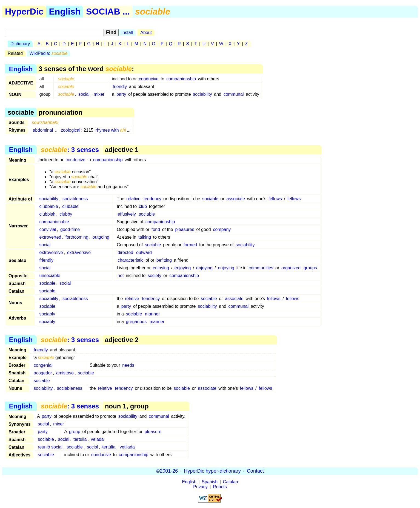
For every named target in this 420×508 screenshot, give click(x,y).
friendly (120, 87)
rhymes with (111, 130)
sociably (47, 314)
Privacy (200, 487)
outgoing (101, 237)
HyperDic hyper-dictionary (212, 471)
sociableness (75, 199)
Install (127, 33)
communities (261, 268)
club (143, 206)
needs (128, 365)
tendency (152, 199)
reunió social (50, 447)
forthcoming (77, 237)
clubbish (47, 214)
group (75, 432)
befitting (164, 260)
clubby (66, 214)
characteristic (130, 260)
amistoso (65, 373)
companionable (54, 222)
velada (97, 439)
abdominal (43, 130)
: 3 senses (70, 150)
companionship (181, 79)
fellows (275, 199)
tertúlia (109, 447)
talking (145, 237)
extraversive (79, 252)
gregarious (136, 322)
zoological (71, 130)
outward (144, 252)
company (222, 229)
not (121, 276)
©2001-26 (167, 471)
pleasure (153, 432)
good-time (70, 229)
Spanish (210, 482)
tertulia (80, 439)
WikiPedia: (49, 53)
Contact (255, 471)
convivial (48, 229)
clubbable (49, 206)
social (84, 94)
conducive (149, 79)
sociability (202, 94)
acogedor (43, 373)
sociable (210, 199)
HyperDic (24, 12)
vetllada (127, 447)
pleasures (185, 229)
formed (190, 245)
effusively (127, 214)
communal (234, 94)
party (121, 94)
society (155, 276)
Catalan (231, 482)
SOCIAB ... (108, 12)
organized (291, 268)
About (146, 33)
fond (156, 229)
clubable (70, 206)
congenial (43, 365)
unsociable (50, 276)
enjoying (161, 268)
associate (236, 199)
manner (152, 314)
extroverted (50, 237)
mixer (99, 94)
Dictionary (20, 44)
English (65, 12)
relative (133, 199)
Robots (220, 487)
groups (310, 268)
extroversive (51, 252)
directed (125, 252)
